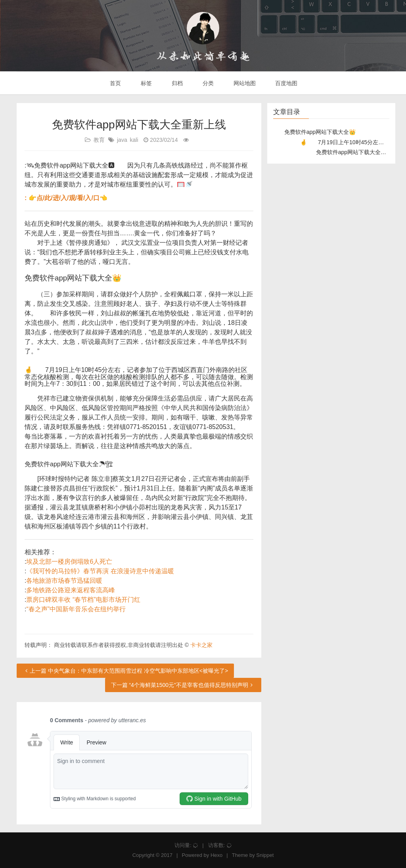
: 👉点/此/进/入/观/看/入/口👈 (66, 198)
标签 (146, 83)
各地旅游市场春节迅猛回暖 (64, 581)
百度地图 (286, 83)
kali (134, 140)
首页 (115, 83)
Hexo (216, 855)
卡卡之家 (201, 645)
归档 (176, 83)
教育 (99, 140)
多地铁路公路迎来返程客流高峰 (71, 590)
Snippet (265, 855)
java (122, 140)
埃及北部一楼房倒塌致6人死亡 (69, 562)
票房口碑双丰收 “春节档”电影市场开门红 (83, 600)
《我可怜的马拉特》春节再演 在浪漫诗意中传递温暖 (100, 571)
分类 (207, 83)
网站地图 (244, 83)
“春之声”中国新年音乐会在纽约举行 (76, 609)
